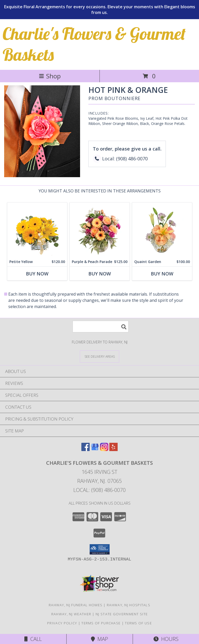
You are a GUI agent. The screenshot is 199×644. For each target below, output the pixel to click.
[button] (100, 549)
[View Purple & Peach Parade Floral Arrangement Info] (100, 230)
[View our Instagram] (104, 449)
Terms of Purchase (101, 623)
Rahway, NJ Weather (71, 614)
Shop (50, 76)
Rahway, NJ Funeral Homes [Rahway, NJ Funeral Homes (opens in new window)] (76, 605)
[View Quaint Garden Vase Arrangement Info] (162, 230)
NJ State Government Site (122, 614)
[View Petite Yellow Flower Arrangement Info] (37, 230)
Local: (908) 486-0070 (99, 490)
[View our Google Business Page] (95, 449)
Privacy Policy (62, 623)
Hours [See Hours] (166, 639)
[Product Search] (101, 327)
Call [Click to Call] (33, 639)
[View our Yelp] (113, 449)
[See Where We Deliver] (99, 356)
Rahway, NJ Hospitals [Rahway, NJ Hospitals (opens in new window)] (129, 605)
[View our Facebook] (86, 449)
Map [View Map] (99, 639)
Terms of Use (138, 623)
